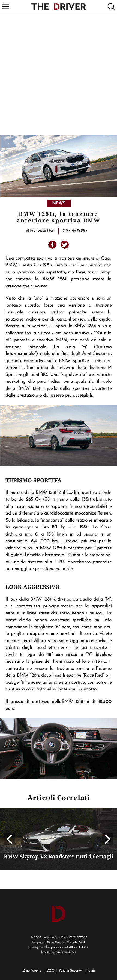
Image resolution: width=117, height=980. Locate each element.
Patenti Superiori (71, 971)
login (91, 971)
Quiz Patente (32, 971)
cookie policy (50, 947)
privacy (33, 947)
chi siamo (82, 947)
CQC (50, 971)
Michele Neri (76, 942)
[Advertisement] (58, 74)
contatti (67, 947)
